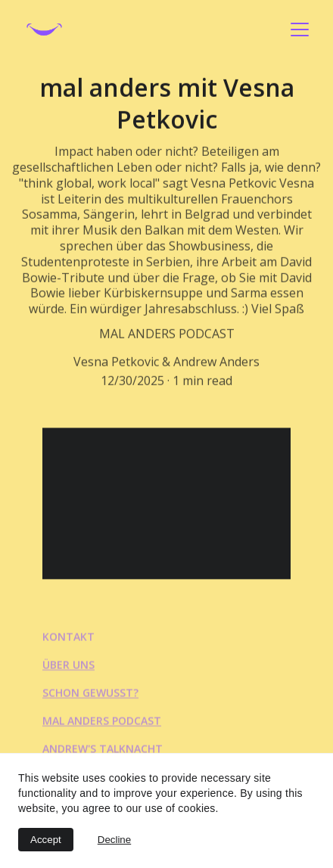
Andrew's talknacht (103, 750)
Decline (114, 840)
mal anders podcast (102, 722)
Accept (46, 840)
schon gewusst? (90, 694)
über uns (68, 666)
